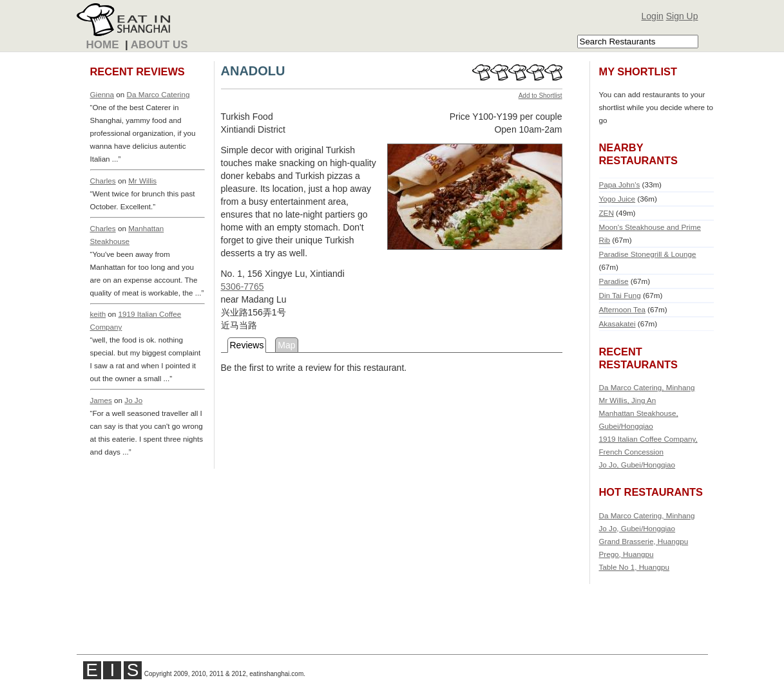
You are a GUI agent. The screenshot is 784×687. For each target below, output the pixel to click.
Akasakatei (617, 324)
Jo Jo (133, 400)
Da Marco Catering (158, 94)
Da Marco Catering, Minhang (647, 387)
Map (286, 345)
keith (98, 314)
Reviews (247, 345)
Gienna (102, 94)
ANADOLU (253, 71)
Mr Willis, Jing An (628, 400)
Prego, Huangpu (626, 554)
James (101, 400)
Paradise (614, 281)
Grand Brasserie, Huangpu (644, 541)
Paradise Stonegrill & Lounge (648, 254)
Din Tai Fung (620, 295)
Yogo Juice (617, 199)
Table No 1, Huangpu (635, 567)
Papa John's (620, 184)
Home (103, 45)
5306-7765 (243, 287)
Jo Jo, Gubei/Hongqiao (637, 465)
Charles (103, 181)
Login (653, 16)
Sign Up (682, 16)
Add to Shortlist (540, 96)
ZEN (607, 213)
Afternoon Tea (622, 309)
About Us (159, 45)
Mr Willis (142, 181)
